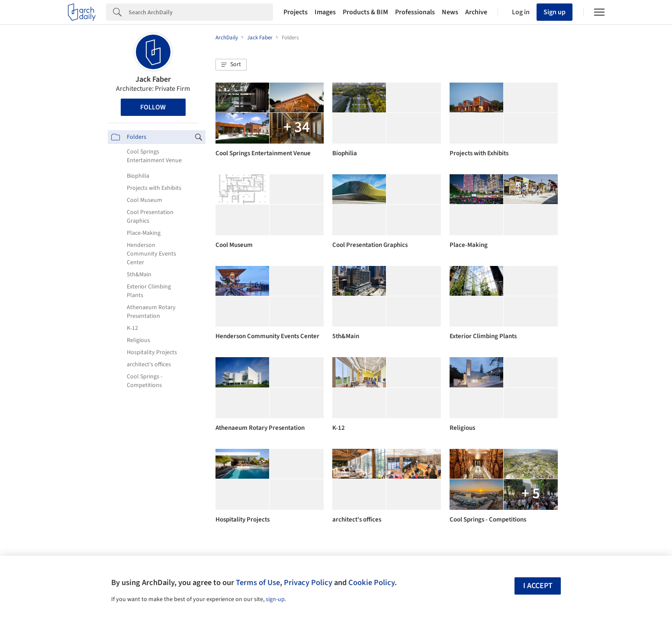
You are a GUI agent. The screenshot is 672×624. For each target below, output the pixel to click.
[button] (231, 65)
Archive (476, 12)
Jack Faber (153, 79)
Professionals (415, 12)
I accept (538, 586)
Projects (296, 12)
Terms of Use (258, 582)
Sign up (555, 12)
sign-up (275, 599)
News (450, 12)
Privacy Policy (308, 582)
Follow (153, 107)
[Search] (201, 12)
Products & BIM (365, 12)
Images (325, 12)
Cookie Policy (371, 582)
